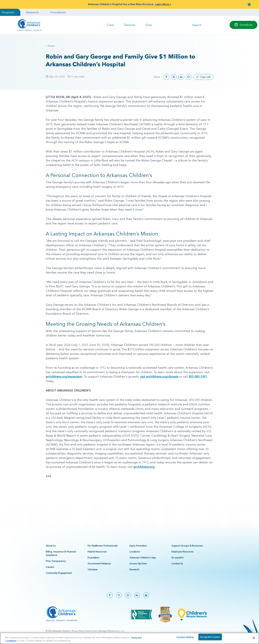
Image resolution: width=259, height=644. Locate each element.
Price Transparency (56, 561)
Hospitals (8, 12)
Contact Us (177, 564)
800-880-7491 (198, 377)
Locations (135, 552)
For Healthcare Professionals (103, 546)
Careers (50, 567)
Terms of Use (91, 631)
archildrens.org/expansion (64, 377)
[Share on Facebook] (166, 77)
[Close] (254, 639)
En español (177, 558)
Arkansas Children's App (143, 558)
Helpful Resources (97, 552)
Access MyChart (138, 564)
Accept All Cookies (210, 639)
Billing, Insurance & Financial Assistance (61, 553)
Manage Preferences (108, 631)
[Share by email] (189, 77)
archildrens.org (144, 467)
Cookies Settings (185, 639)
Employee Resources (183, 552)
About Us (51, 546)
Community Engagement (59, 573)
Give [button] (149, 25)
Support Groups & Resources (187, 546)
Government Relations (99, 564)
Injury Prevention (138, 546)
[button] (249, 4)
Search (197, 25)
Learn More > (163, 4)
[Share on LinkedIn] (181, 77)
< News (50, 46)
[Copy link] (203, 77)
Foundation (58, 12)
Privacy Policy (78, 631)
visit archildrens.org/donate (159, 377)
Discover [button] (130, 25)
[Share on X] (174, 77)
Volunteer (93, 569)
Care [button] (111, 25)
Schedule (246, 25)
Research (32, 12)
